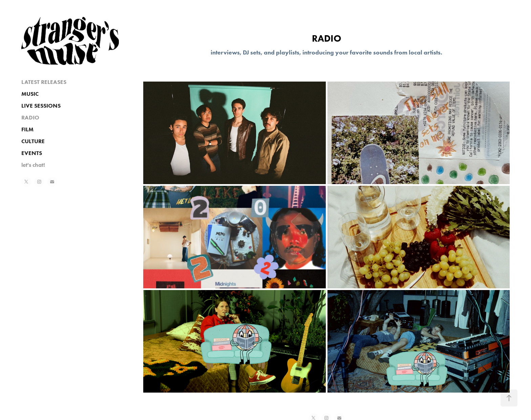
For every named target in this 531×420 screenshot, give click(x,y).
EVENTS (32, 153)
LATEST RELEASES (44, 82)
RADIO (30, 117)
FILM (27, 129)
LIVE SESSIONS (41, 106)
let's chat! (33, 165)
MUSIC (30, 94)
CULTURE (33, 141)
